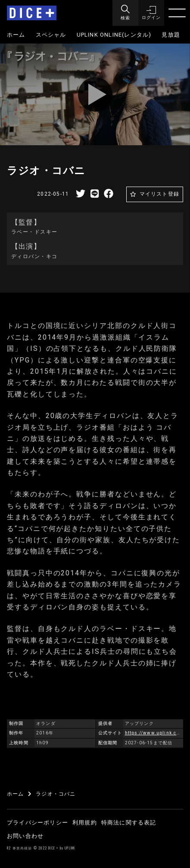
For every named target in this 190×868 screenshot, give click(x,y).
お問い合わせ (25, 836)
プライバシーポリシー (37, 823)
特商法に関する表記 (129, 823)
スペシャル (51, 35)
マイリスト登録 (159, 194)
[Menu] (125, 13)
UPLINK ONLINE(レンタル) (114, 35)
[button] (151, 13)
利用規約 (85, 823)
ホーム (16, 35)
